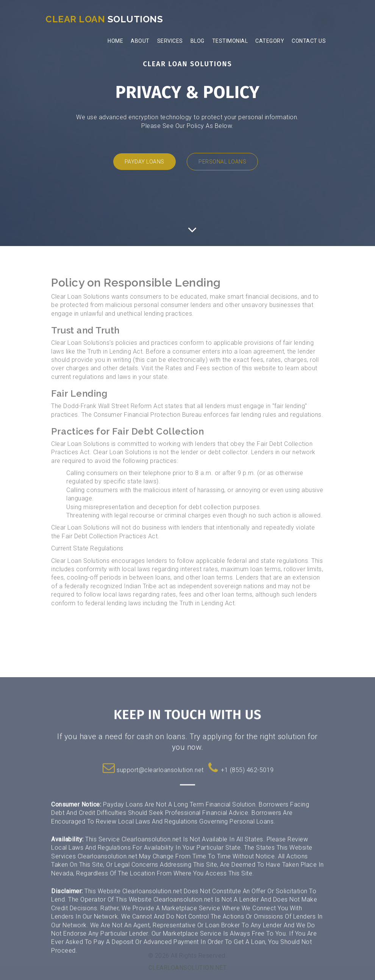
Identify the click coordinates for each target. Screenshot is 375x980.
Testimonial (230, 41)
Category (270, 41)
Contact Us (309, 41)
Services (170, 41)
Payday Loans (145, 162)
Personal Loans (222, 162)
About (140, 41)
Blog (198, 41)
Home (115, 41)
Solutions (104, 19)
